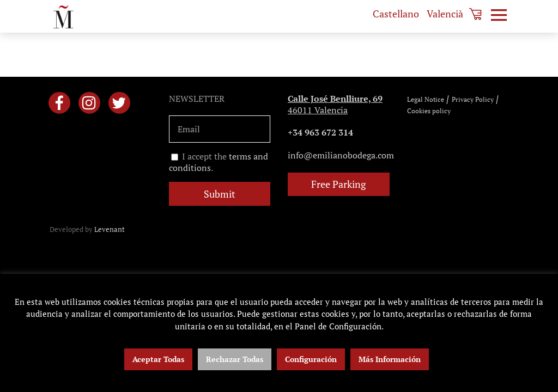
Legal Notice (426, 99)
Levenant (110, 229)
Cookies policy (429, 111)
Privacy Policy (473, 99)
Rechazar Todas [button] (235, 359)
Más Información (390, 359)
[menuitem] (396, 14)
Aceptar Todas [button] (158, 359)
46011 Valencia (335, 104)
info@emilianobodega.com (341, 155)
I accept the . (219, 162)
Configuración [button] (311, 359)
